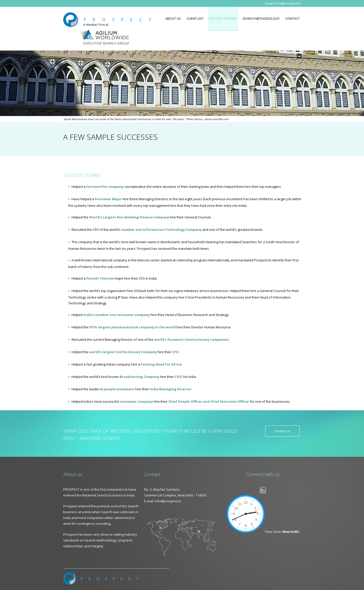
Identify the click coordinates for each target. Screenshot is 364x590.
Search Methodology (261, 18)
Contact (292, 18)
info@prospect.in (288, 3)
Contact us (282, 431)
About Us (173, 18)
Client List (195, 18)
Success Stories (223, 18)
